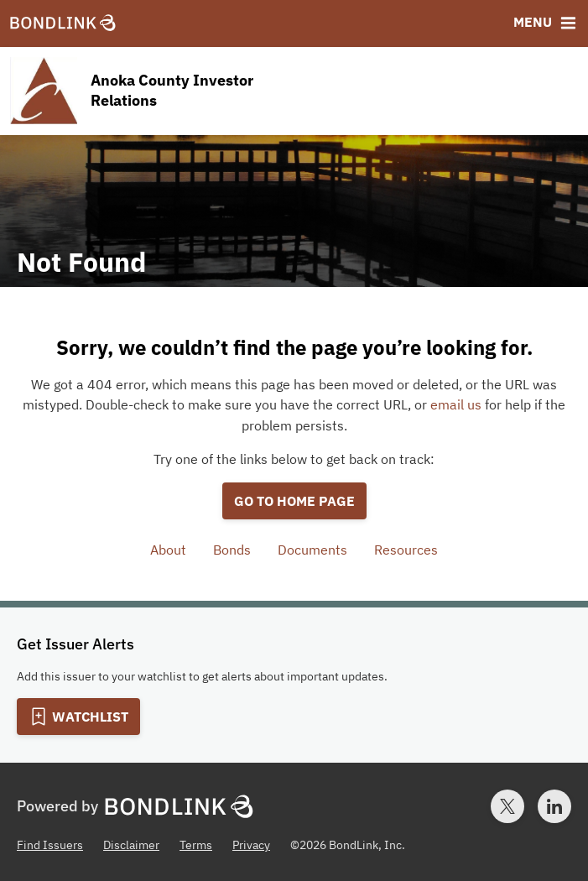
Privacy (251, 845)
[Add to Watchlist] (78, 717)
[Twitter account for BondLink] (507, 806)
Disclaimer (131, 845)
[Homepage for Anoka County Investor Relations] (167, 91)
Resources (406, 550)
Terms (196, 845)
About (168, 550)
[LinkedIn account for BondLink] (554, 806)
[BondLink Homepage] (63, 23)
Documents (312, 550)
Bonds (232, 550)
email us (456, 404)
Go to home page (294, 501)
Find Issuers (50, 845)
